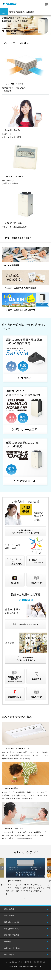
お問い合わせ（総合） (12, 948)
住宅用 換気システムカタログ (18, 238)
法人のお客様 (9, 916)
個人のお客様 (9, 909)
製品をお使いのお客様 (12, 929)
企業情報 (7, 942)
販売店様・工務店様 (12, 935)
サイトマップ (9, 955)
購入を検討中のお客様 (12, 922)
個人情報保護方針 (39, 962)
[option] (26, 25)
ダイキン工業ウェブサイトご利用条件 (18, 962)
